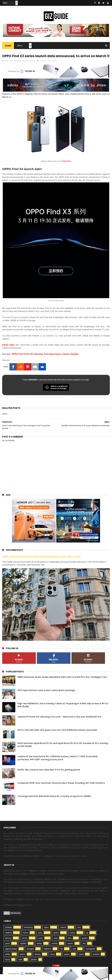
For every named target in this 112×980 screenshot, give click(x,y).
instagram (90, 955)
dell (74, 955)
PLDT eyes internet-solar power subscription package (46, 696)
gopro (67, 960)
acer (56, 944)
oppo (55, 67)
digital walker (11, 955)
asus (40, 938)
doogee (30, 955)
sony (41, 944)
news (49, 67)
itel (84, 949)
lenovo (8, 944)
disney (38, 960)
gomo (23, 960)
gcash (85, 944)
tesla (81, 960)
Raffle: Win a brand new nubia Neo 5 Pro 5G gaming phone (49, 775)
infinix (72, 938)
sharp (39, 949)
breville (96, 960)
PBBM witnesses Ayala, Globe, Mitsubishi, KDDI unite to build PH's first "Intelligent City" (62, 683)
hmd (52, 960)
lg (87, 938)
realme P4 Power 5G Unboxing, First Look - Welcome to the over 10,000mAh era (59, 722)
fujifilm (23, 949)
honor (26, 938)
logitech (47, 955)
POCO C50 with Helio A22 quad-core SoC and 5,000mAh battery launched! (57, 736)
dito (70, 944)
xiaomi (63, 933)
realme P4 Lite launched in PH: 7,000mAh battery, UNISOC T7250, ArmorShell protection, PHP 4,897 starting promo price (58, 764)
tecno (25, 944)
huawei (9, 933)
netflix (55, 949)
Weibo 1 (15, 366)
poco (8, 949)
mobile (43, 67)
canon (70, 949)
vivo (79, 933)
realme (8, 938)
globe (56, 938)
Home (8, 46)
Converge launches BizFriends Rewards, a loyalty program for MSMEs (54, 802)
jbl (62, 955)
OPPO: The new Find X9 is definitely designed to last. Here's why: (42, 563)
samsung (28, 933)
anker (8, 960)
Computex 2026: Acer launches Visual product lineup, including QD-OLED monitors (61, 789)
